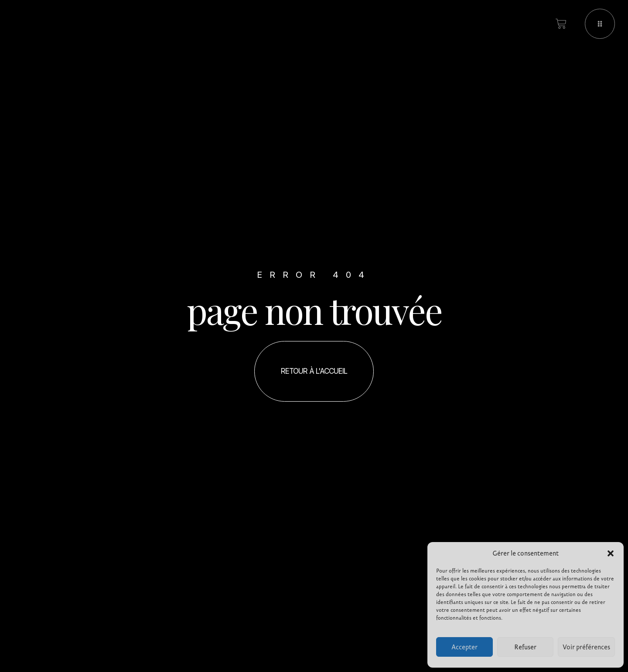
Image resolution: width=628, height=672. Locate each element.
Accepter (464, 647)
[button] (611, 553)
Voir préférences (586, 647)
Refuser (525, 647)
